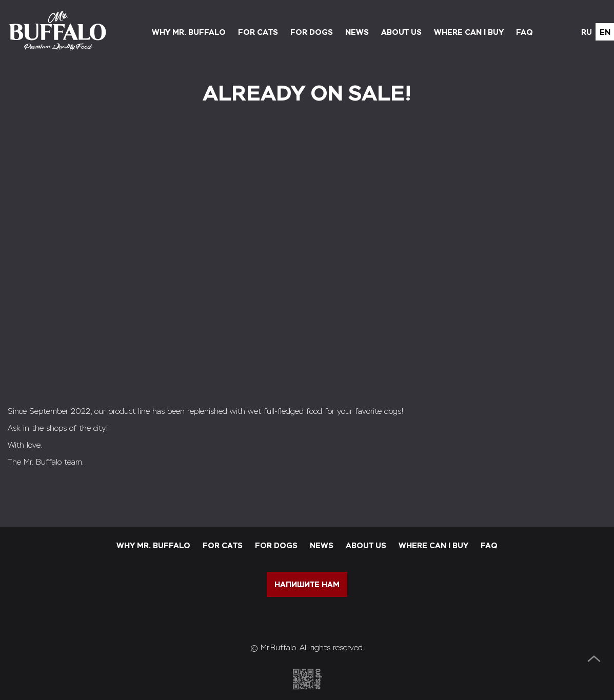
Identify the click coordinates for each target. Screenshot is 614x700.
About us (401, 32)
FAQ (524, 32)
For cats (258, 32)
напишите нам (307, 584)
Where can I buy (469, 32)
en (605, 32)
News (357, 32)
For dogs (312, 32)
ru (587, 32)
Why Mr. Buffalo (189, 32)
